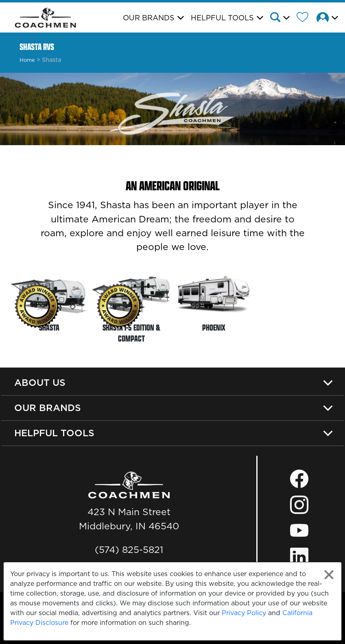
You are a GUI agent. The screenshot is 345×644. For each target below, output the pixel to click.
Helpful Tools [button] (222, 18)
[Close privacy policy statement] (329, 575)
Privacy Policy (244, 613)
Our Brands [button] (149, 18)
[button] (282, 18)
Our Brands (48, 408)
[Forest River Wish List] (306, 18)
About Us (40, 382)
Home (27, 60)
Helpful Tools (54, 433)
